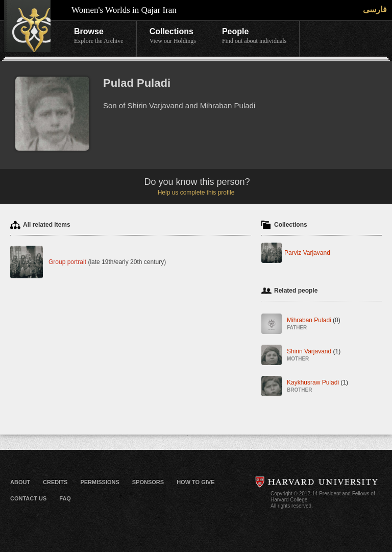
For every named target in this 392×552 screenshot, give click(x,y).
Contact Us (28, 498)
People (254, 36)
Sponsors (148, 482)
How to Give (195, 482)
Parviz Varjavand (307, 253)
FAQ (65, 498)
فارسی (375, 9)
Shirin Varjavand (314, 356)
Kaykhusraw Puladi (317, 387)
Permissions (100, 482)
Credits (55, 482)
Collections (173, 36)
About (20, 482)
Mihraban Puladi (314, 325)
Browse (99, 36)
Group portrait (67, 262)
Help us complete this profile (196, 193)
